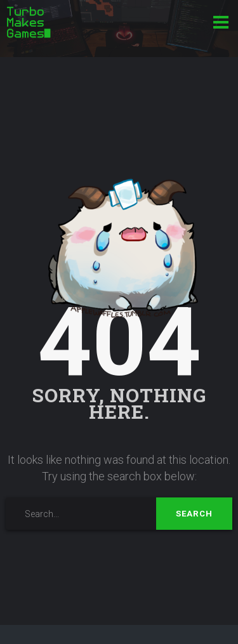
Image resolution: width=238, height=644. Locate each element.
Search (194, 514)
